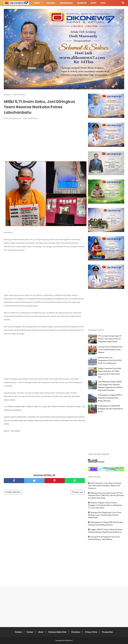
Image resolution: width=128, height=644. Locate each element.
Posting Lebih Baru (13, 492)
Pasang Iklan (108, 632)
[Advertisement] (44, 140)
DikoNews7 (69, 640)
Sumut (37, 3)
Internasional (66, 3)
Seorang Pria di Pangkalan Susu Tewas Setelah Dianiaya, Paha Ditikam (110, 350)
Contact (30, 632)
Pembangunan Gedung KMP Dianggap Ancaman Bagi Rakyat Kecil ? (110, 409)
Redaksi (18, 632)
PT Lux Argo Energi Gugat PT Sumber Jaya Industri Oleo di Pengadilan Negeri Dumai (110, 339)
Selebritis (82, 3)
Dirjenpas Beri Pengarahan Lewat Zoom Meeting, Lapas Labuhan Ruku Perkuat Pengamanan (105, 515)
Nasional (51, 3)
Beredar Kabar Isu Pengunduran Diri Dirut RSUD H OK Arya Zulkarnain (110, 360)
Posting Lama (78, 492)
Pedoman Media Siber (57, 632)
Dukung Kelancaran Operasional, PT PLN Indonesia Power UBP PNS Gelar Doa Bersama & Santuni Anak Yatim (106, 495)
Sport (93, 3)
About (41, 632)
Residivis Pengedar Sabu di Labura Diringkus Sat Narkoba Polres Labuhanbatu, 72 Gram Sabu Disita (105, 505)
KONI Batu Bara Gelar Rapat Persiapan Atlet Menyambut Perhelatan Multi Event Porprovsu (105, 486)
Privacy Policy (91, 632)
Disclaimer (76, 632)
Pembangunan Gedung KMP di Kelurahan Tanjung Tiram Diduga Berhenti (110, 398)
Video (103, 3)
